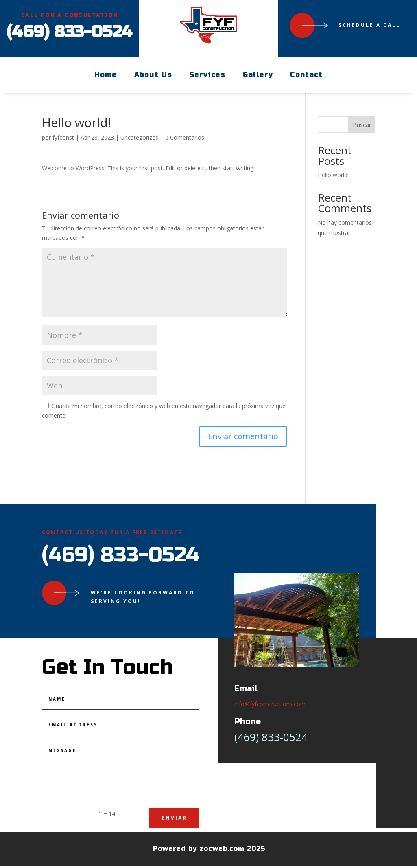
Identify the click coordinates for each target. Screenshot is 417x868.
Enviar (174, 818)
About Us (153, 75)
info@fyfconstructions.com (270, 704)
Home (106, 75)
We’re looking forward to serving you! (143, 597)
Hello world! (333, 175)
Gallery (258, 75)
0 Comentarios (185, 137)
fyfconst (63, 137)
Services (207, 75)
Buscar (362, 125)
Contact (306, 75)
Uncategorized (140, 137)
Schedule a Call (369, 25)
